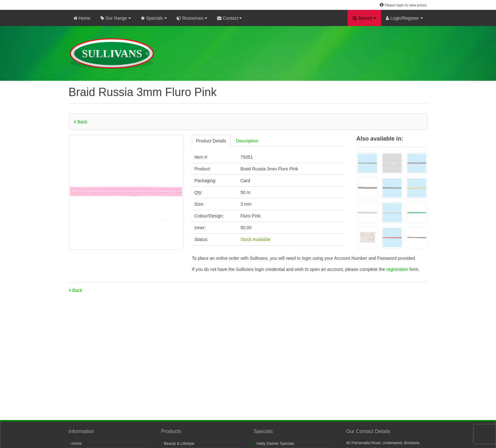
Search (364, 18)
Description (247, 141)
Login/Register (404, 18)
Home (82, 18)
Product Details (211, 141)
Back (81, 122)
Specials (154, 18)
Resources (192, 18)
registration (398, 269)
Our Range (116, 18)
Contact (229, 18)
